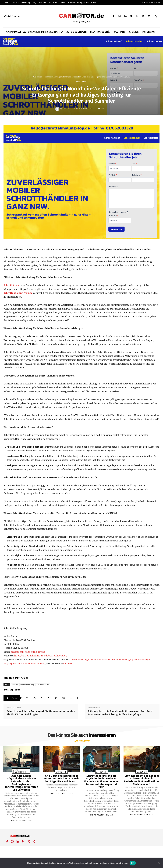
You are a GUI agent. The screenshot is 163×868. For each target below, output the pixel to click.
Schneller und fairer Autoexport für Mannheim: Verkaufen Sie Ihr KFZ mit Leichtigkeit (41, 713)
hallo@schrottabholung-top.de (28, 652)
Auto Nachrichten (20, 771)
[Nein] (159, 863)
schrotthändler (43, 685)
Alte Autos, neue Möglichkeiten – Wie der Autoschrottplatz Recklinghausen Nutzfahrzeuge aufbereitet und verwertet (21, 783)
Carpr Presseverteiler (21, 820)
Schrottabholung (27, 685)
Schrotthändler (12, 285)
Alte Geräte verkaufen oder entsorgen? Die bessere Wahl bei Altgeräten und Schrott (62, 779)
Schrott (15, 685)
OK (133, 863)
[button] (156, 16)
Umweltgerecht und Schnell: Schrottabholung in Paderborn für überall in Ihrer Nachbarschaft (142, 780)
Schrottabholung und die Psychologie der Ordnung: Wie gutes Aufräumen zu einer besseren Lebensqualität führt (102, 781)
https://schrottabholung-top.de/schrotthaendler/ (41, 656)
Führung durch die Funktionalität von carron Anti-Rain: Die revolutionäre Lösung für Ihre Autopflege (120, 713)
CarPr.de (68, 664)
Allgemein (37, 77)
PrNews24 (68, 109)
